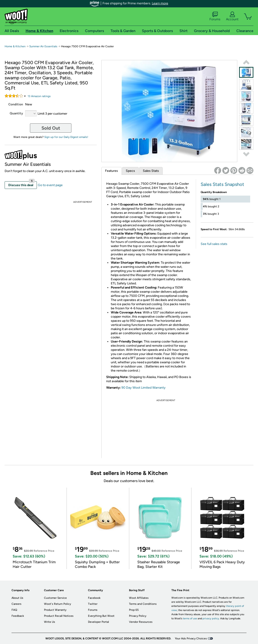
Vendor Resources (141, 622)
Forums (215, 16)
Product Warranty (55, 610)
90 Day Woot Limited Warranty (144, 388)
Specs (130, 171)
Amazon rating (39, 96)
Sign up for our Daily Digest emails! (66, 137)
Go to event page (50, 185)
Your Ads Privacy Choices (191, 638)
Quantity (16, 113)
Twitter (93, 604)
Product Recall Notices (59, 616)
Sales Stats (151, 171)
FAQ (14, 610)
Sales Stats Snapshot (222, 184)
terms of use (190, 619)
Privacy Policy (138, 616)
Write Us (50, 622)
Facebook (94, 598)
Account (232, 16)
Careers (16, 604)
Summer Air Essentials (43, 46)
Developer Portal (98, 622)
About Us (17, 598)
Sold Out (51, 128)
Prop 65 (134, 610)
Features (111, 171)
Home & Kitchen (15, 46)
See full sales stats (214, 244)
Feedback (18, 616)
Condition (16, 104)
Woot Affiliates (139, 598)
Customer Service (55, 598)
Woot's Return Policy (57, 604)
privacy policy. (211, 619)
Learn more (160, 3)
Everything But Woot (101, 616)
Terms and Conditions (143, 604)
